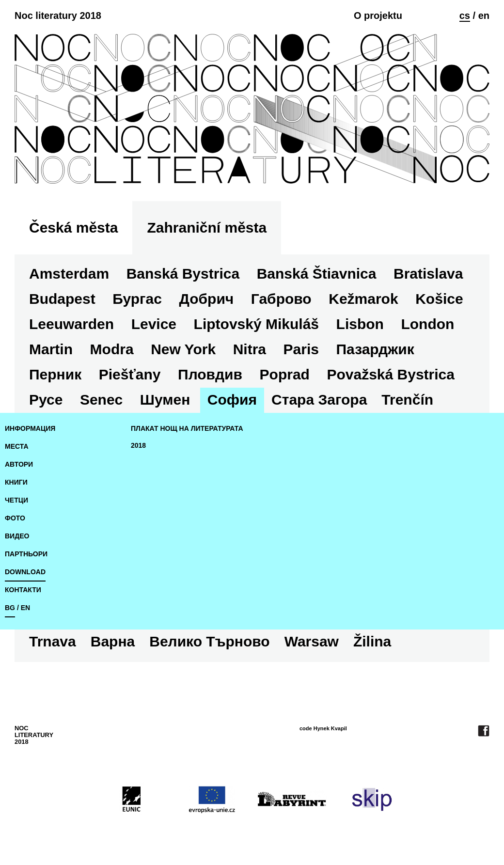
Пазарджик (375, 349)
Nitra (250, 349)
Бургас (137, 299)
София (232, 400)
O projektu (378, 16)
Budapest (62, 299)
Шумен (165, 400)
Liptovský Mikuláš (256, 324)
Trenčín (407, 400)
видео (17, 536)
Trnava (53, 641)
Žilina (372, 641)
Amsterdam (69, 274)
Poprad (285, 374)
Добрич (206, 299)
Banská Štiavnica (317, 274)
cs (465, 16)
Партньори (26, 554)
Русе (46, 400)
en (484, 16)
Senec (101, 400)
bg (10, 608)
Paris (301, 349)
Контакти (23, 590)
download (25, 572)
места (17, 446)
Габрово (281, 299)
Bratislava (428, 274)
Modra (112, 349)
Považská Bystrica (391, 374)
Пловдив (210, 374)
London (427, 324)
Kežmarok (363, 299)
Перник (55, 374)
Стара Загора (319, 400)
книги (16, 482)
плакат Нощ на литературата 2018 (187, 437)
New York (183, 349)
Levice (154, 324)
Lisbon (360, 324)
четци (16, 500)
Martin (51, 349)
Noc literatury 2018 (58, 16)
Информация (30, 428)
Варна (113, 641)
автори (19, 464)
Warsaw (312, 641)
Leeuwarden (71, 324)
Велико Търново (209, 641)
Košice (439, 299)
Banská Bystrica (183, 274)
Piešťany (130, 374)
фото (15, 518)
